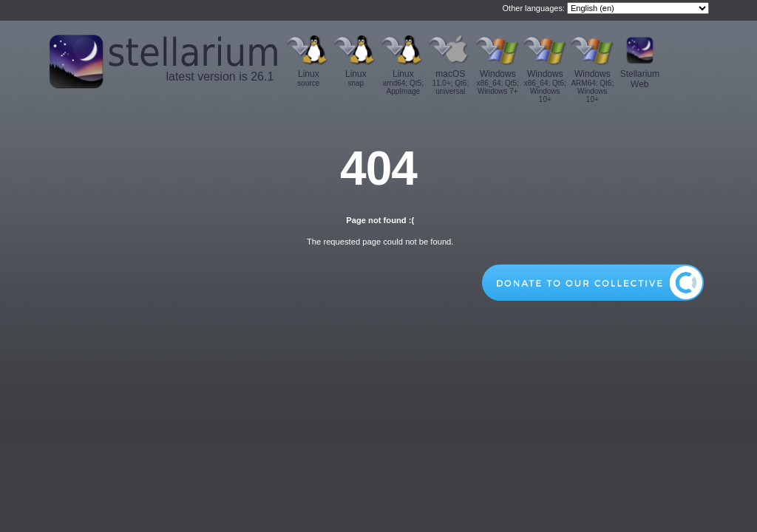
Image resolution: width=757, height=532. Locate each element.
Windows (498, 82)
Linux (308, 78)
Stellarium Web (640, 79)
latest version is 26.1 (220, 76)
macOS (450, 82)
